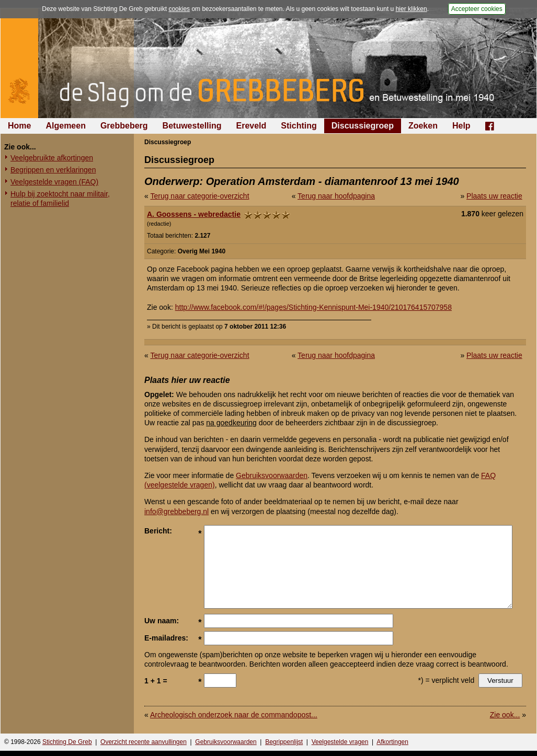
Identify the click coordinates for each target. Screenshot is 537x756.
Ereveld (252, 126)
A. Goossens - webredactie (194, 214)
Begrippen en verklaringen (53, 170)
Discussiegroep (363, 126)
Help (461, 126)
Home (19, 126)
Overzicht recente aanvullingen (144, 742)
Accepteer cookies (477, 9)
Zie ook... (505, 715)
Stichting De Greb (67, 742)
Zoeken (423, 126)
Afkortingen (392, 742)
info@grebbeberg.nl (176, 511)
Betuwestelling (192, 126)
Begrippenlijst (284, 742)
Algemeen (65, 126)
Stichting (299, 126)
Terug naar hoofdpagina (336, 196)
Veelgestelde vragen (340, 742)
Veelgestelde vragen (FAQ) (54, 182)
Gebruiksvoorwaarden (272, 475)
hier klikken (412, 9)
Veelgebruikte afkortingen (52, 158)
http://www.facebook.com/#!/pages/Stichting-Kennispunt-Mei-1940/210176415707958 (313, 307)
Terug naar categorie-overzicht (199, 196)
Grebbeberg (124, 126)
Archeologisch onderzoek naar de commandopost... (234, 715)
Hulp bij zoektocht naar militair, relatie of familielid (60, 199)
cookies (179, 9)
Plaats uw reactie (494, 196)
